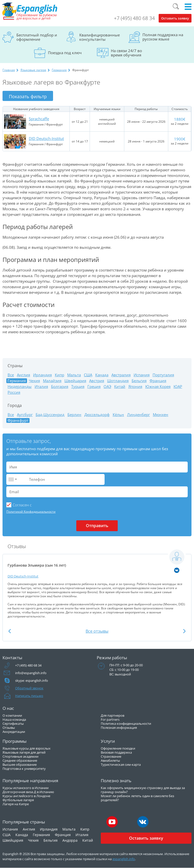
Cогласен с (22, 505)
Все (11, 375)
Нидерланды (20, 387)
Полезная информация (119, 728)
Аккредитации (14, 732)
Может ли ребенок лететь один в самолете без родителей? (137, 798)
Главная (9, 70)
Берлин (74, 415)
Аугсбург (25, 415)
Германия (59, 70)
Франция (158, 381)
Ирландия (42, 375)
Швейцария (75, 381)
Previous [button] (10, 631)
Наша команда (14, 719)
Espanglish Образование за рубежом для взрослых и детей (30, 11)
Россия (14, 392)
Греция (94, 387)
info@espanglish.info (31, 673)
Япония (135, 387)
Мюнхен (161, 415)
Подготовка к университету (24, 769)
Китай (120, 387)
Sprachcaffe (39, 119)
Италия (41, 387)
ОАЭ (107, 387)
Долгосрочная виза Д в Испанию (28, 792)
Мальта (74, 375)
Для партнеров (113, 715)
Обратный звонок (29, 688)
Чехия (34, 381)
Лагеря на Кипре (16, 804)
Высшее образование (20, 764)
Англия (23, 375)
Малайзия (52, 381)
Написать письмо (29, 696)
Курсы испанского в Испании (26, 788)
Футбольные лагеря (18, 800)
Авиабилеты (110, 760)
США (88, 375)
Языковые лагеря (33, 70)
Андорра (70, 840)
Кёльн (118, 415)
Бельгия (139, 381)
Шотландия (118, 381)
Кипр (59, 375)
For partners (110, 719)
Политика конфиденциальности (126, 724)
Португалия (163, 375)
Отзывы (9, 728)
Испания (142, 375)
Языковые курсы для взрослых (27, 748)
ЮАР (178, 387)
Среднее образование (20, 760)
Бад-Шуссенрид (50, 415)
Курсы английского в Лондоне (26, 796)
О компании (12, 715)
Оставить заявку (175, 18)
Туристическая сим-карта (121, 764)
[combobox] (12, 479)
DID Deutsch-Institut (46, 138)
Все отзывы (97, 631)
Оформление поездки (118, 748)
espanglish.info (124, 859)
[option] (97, 584)
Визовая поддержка (116, 752)
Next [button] (184, 631)
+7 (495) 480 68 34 (134, 18)
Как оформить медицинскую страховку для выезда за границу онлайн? (143, 790)
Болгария (60, 387)
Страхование (111, 756)
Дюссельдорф (97, 415)
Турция (78, 387)
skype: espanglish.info (32, 680)
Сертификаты (13, 724)
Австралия (121, 375)
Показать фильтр (28, 96)
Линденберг (138, 415)
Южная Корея (158, 387)
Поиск (176, 6)
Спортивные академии (20, 756)
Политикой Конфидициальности (31, 512)
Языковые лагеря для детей (24, 752)
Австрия (97, 381)
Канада (102, 375)
